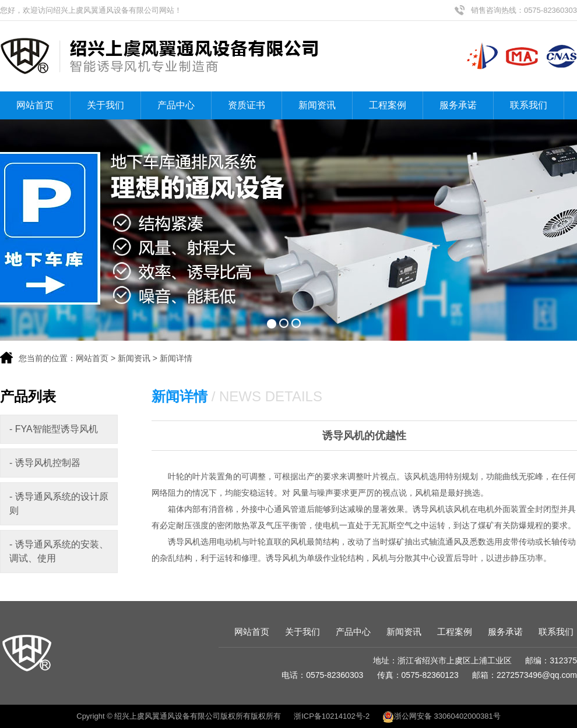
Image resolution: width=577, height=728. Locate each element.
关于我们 (105, 105)
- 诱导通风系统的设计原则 (59, 503)
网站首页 (35, 105)
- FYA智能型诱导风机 (54, 429)
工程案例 (388, 105)
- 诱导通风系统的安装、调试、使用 (59, 551)
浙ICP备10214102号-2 (332, 716)
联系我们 (529, 105)
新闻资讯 (317, 105)
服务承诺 (458, 105)
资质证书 (247, 105)
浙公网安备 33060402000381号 (441, 716)
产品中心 (176, 105)
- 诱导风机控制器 (45, 463)
